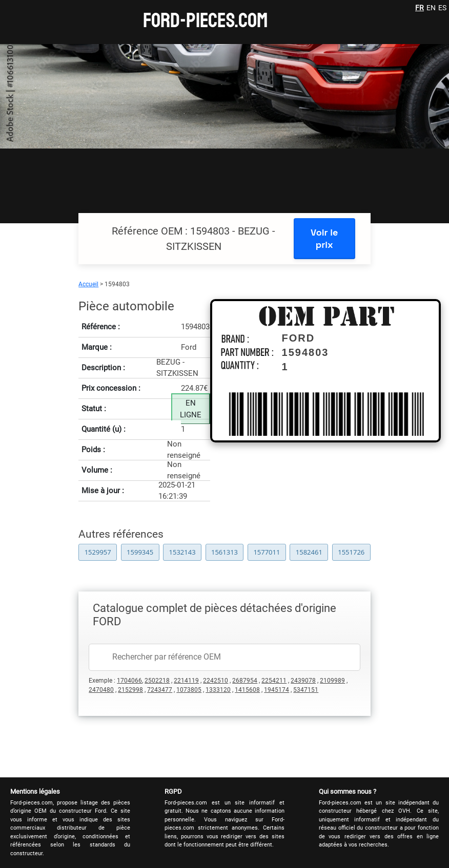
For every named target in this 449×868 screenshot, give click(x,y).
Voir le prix (324, 238)
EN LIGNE (191, 409)
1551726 (351, 552)
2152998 (130, 690)
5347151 (306, 690)
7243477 (160, 690)
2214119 (186, 681)
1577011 (267, 552)
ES (442, 8)
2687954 (245, 681)
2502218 (157, 681)
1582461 (309, 552)
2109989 (332, 681)
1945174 (277, 690)
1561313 (224, 552)
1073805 (189, 690)
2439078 (303, 681)
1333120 (218, 690)
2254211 (274, 681)
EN (431, 8)
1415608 (247, 690)
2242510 (216, 681)
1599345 (140, 552)
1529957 (98, 552)
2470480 (101, 690)
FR (420, 8)
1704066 (129, 681)
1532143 (182, 552)
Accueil (88, 284)
